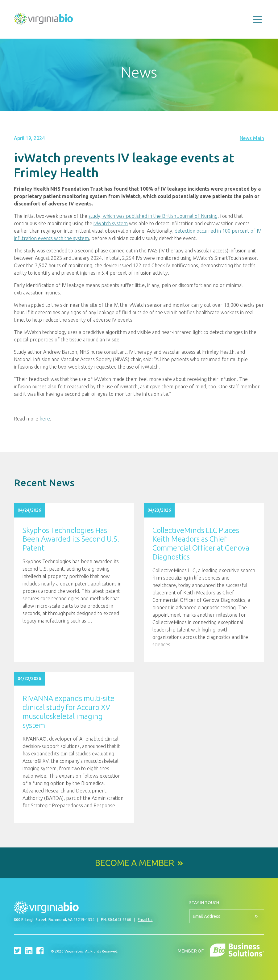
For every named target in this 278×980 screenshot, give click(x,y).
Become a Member (135, 863)
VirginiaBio (44, 20)
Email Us (145, 920)
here (45, 419)
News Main (252, 138)
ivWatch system (111, 223)
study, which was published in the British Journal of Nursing (153, 216)
